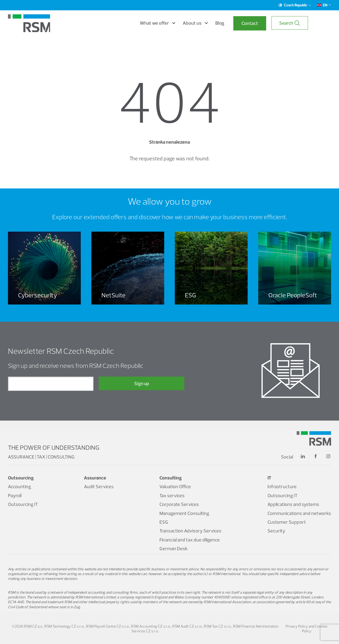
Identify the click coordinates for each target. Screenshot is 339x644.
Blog (241, 23)
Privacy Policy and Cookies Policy (307, 629)
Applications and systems (293, 504)
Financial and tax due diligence (190, 540)
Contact (271, 23)
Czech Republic (295, 5)
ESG (164, 522)
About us (216, 23)
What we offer (179, 23)
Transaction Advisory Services (190, 531)
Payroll (15, 495)
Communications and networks (299, 513)
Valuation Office (175, 487)
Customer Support (287, 522)
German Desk (174, 548)
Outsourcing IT (23, 504)
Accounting (19, 487)
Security (276, 531)
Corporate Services (179, 504)
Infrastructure (282, 487)
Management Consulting (184, 513)
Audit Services (99, 487)
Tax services (172, 495)
